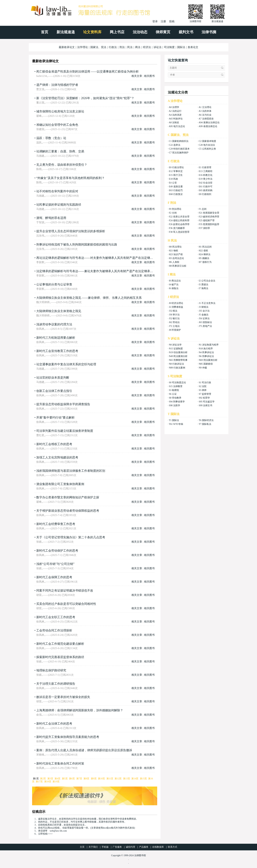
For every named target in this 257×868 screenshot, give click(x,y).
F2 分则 (173, 213)
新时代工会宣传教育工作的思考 (57, 351)
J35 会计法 (204, 311)
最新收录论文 (67, 47)
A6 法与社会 (205, 115)
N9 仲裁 (203, 368)
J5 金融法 (204, 315)
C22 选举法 (175, 145)
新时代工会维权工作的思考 (54, 444)
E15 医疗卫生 (176, 175)
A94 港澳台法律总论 (209, 123)
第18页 (48, 782)
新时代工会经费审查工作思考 (56, 524)
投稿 (172, 21)
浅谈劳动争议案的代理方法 (54, 324)
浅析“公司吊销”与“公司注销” (55, 564)
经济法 (147, 47)
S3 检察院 (174, 390)
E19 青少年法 (206, 179)
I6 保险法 (174, 288)
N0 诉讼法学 (175, 345)
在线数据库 (158, 847)
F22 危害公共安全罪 (179, 217)
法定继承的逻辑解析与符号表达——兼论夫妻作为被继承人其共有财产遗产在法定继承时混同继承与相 (104, 271)
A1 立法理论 (205, 107)
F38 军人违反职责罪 (179, 232)
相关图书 (149, 76)
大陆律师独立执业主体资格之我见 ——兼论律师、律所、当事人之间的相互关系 (89, 298)
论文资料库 (92, 32)
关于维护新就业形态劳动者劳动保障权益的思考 (68, 511)
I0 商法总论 (175, 281)
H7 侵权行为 (205, 262)
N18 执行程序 (206, 349)
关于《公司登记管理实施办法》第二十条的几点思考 (71, 537)
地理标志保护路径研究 (51, 670)
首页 (45, 32)
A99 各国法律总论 (208, 126)
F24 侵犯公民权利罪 (179, 220)
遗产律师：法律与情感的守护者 (57, 85)
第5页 (65, 779)
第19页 (56, 782)
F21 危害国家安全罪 (209, 213)
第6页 (72, 779)
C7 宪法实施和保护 (179, 153)
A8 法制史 (174, 123)
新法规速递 (66, 32)
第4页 (57, 779)
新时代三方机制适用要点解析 (56, 338)
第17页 (39, 782)
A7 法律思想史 (206, 119)
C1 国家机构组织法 (179, 141)
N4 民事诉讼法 (206, 352)
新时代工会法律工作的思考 (54, 724)
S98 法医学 (175, 405)
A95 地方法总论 (177, 126)
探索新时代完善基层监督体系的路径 (60, 657)
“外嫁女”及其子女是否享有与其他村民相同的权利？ (71, 178)
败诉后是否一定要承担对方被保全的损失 (63, 697)
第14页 (135, 779)
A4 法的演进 (175, 115)
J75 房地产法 (205, 326)
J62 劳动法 (174, 322)
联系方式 (172, 847)
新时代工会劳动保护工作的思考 (57, 551)
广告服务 (117, 847)
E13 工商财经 (206, 171)
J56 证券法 (204, 318)
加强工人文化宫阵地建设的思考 (57, 457)
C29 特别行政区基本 (179, 149)
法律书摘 (209, 32)
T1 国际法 (174, 420)
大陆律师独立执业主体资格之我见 (59, 311)
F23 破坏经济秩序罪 (209, 217)
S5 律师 (203, 390)
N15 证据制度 (176, 349)
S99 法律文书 (206, 405)
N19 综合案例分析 (178, 352)
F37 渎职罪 (204, 228)
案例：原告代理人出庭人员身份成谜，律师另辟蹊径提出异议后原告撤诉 (84, 750)
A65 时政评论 (176, 119)
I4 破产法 (174, 285)
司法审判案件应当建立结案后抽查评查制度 (65, 431)
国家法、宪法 (98, 47)
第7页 (79, 779)
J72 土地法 (174, 326)
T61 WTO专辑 (176, 424)
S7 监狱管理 (205, 394)
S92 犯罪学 (204, 398)
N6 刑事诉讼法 (206, 356)
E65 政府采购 (206, 190)
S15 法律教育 (176, 386)
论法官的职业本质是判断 (53, 378)
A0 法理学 (174, 107)
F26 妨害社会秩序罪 (179, 224)
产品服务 (144, 847)
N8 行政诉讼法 (177, 364)
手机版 (105, 847)
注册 (163, 21)
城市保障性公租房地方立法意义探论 (60, 111)
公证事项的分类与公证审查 (54, 284)
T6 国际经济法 (206, 420)
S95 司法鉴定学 (207, 402)
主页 (82, 847)
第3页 (50, 779)
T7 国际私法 (205, 424)
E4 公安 (173, 183)
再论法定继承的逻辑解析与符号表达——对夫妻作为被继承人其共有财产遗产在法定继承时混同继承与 (104, 258)
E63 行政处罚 (176, 190)
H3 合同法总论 (177, 258)
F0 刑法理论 (175, 209)
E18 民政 (173, 179)
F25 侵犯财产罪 (207, 220)
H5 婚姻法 (204, 258)
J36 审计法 (174, 315)
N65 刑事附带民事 (178, 360)
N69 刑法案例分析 (208, 360)
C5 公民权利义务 (207, 149)
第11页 (110, 779)
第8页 (86, 779)
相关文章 (137, 76)
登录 (155, 21)
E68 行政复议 (176, 194)
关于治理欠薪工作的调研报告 (56, 684)
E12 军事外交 (176, 171)
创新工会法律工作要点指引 (54, 391)
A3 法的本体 (205, 111)
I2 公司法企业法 (207, 281)
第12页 (118, 779)
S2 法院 (203, 386)
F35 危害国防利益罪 (209, 224)
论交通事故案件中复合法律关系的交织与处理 (66, 364)
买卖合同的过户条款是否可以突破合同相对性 (66, 604)
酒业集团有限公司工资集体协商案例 (60, 484)
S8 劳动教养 (175, 398)
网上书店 (117, 32)
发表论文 (193, 47)
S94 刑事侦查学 (177, 402)
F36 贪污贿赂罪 (177, 228)
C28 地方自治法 (207, 145)
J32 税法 (173, 311)
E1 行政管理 (205, 167)
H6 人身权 (174, 262)
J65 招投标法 (205, 322)
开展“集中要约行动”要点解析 (56, 418)
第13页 (127, 779)
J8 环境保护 (175, 330)
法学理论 (83, 47)
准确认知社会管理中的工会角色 (57, 125)
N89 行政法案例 (177, 368)
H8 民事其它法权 (178, 266)
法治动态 (140, 32)
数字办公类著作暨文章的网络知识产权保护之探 (68, 497)
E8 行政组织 (205, 194)
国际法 (181, 47)
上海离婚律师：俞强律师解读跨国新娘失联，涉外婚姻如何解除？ (80, 710)
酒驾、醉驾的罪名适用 (51, 218)
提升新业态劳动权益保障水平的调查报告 (63, 404)
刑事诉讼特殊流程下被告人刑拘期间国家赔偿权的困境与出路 (77, 245)
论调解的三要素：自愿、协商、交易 (60, 151)
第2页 (43, 779)
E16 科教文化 (206, 175)
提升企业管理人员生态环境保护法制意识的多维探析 (71, 231)
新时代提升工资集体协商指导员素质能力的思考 (68, 737)
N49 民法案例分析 (178, 356)
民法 (130, 47)
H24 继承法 (205, 254)
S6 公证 (173, 394)
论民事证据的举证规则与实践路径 (59, 205)
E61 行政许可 (206, 187)
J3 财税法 (204, 307)
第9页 (94, 779)
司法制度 (169, 47)
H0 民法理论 (175, 247)
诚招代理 (130, 847)
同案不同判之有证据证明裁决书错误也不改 (65, 591)
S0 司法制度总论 (177, 383)
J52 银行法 (174, 318)
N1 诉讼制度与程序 (209, 345)
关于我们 (93, 847)
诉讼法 (158, 47)
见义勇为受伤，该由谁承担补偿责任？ (62, 165)
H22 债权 (203, 251)
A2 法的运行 (175, 111)
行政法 (113, 47)
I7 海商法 (204, 288)
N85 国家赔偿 (206, 364)
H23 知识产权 (176, 254)
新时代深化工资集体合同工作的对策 (60, 764)
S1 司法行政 (205, 383)
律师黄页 (163, 32)
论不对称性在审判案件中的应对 (57, 191)
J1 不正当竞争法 (207, 303)
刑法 (122, 47)
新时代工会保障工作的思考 (54, 577)
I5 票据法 (204, 285)
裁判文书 (186, 32)
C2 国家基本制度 (207, 141)
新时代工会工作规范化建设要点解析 (60, 644)
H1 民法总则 (205, 247)
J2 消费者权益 (176, 307)
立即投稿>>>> (45, 834)
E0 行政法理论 (176, 167)
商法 (138, 47)
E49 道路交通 (176, 187)
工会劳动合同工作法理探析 (54, 630)
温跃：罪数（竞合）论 (51, 138)
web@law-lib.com (58, 831)
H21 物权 (174, 251)
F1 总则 (203, 209)
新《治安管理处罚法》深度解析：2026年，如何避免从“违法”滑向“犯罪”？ (85, 98)
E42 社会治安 (206, 183)
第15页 (143, 779)
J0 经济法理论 (176, 303)
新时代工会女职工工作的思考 (56, 617)
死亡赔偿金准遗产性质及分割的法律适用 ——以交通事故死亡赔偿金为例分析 (88, 72)
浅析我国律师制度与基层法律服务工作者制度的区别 (71, 471)
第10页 (101, 779)
